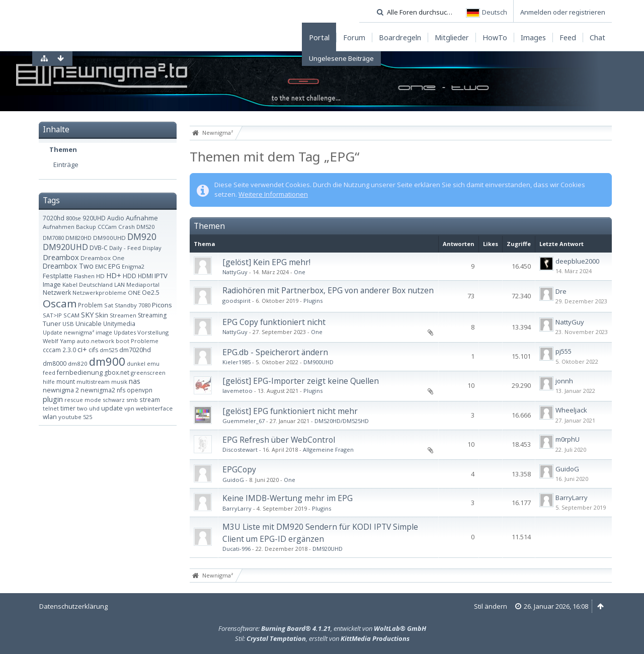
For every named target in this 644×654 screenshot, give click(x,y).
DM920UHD (65, 247)
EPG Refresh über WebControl (279, 440)
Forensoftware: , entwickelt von (322, 628)
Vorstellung (153, 332)
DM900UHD (109, 238)
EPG (114, 266)
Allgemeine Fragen (328, 449)
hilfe (49, 382)
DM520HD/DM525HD (342, 421)
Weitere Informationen (273, 194)
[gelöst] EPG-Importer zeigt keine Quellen (301, 381)
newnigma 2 (61, 390)
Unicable (89, 324)
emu (153, 363)
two (82, 408)
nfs (121, 390)
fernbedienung (80, 373)
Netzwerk (57, 293)
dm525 (109, 350)
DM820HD (78, 238)
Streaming (152, 315)
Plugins (313, 301)
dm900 (107, 361)
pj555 (563, 351)
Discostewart (240, 449)
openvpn (140, 390)
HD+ (114, 275)
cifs (93, 350)
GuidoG (233, 480)
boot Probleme (137, 341)
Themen (63, 149)
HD (100, 276)
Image (52, 284)
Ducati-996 (236, 549)
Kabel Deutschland (88, 284)
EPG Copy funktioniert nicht (274, 322)
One (300, 272)
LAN (119, 284)
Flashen (84, 276)
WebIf (51, 341)
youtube (70, 417)
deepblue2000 (577, 261)
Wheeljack (571, 410)
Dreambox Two (68, 266)
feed (49, 373)
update (112, 408)
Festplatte (58, 276)
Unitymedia (119, 323)
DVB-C (99, 248)
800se (73, 218)
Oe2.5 (151, 293)
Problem (90, 305)
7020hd (54, 218)
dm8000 (55, 363)
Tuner (52, 323)
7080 (144, 305)
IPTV (161, 276)
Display (152, 248)
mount (66, 381)
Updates (125, 332)
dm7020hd (135, 350)
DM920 (142, 236)
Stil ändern (491, 606)
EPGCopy (239, 469)
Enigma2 (133, 266)
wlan (50, 417)
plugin (53, 399)
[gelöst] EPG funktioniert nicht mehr (290, 411)
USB (68, 324)
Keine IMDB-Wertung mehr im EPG (288, 498)
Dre (561, 291)
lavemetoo (237, 391)
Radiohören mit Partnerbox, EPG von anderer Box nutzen (328, 290)
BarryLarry (237, 508)
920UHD (94, 218)
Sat (109, 305)
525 (88, 417)
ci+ (82, 349)
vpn (129, 408)
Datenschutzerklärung (73, 606)
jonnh (564, 381)
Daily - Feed (125, 248)
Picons (162, 305)
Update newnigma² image (77, 332)
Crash (127, 227)
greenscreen (148, 373)
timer (68, 408)
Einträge (66, 165)
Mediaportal (143, 284)
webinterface (154, 408)
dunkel (136, 363)
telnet (51, 408)
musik (119, 382)
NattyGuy (235, 272)
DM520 (145, 227)
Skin (102, 315)
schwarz (114, 400)
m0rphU (568, 439)
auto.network (96, 341)
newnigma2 (98, 390)
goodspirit (236, 301)
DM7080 (53, 238)
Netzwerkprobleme (99, 293)
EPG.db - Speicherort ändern (275, 352)
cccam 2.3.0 (59, 350)
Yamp (68, 341)
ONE (134, 293)
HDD (130, 276)
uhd (94, 408)
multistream (93, 382)
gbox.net (117, 373)
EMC (101, 266)
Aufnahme (142, 218)
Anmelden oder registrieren (563, 12)
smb (132, 400)
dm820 (78, 363)
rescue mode (83, 400)
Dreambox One (102, 258)
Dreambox (61, 257)
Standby (126, 305)
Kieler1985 (236, 362)
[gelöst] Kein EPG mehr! (266, 262)
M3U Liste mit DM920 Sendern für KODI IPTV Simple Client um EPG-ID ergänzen (320, 533)
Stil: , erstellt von (322, 638)
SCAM (71, 315)
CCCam (107, 227)
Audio (116, 218)
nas (135, 381)
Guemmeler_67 (244, 421)
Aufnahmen (59, 227)
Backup (86, 227)
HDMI (145, 276)
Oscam (60, 303)
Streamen (123, 315)
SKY (87, 315)
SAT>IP (52, 315)
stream (150, 399)
